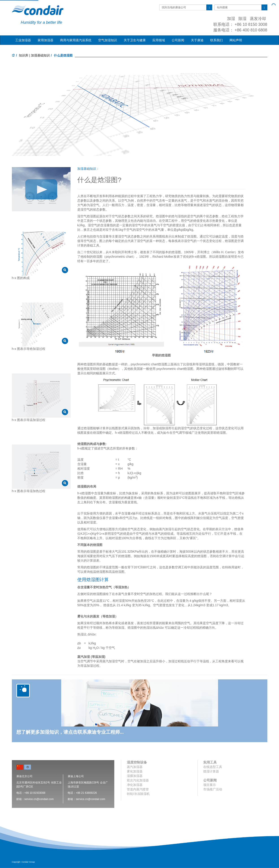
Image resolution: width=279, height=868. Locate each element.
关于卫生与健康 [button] (135, 40)
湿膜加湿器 (135, 776)
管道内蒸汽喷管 (138, 789)
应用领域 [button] (159, 40)
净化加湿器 (135, 785)
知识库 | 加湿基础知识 (34, 55)
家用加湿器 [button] (45, 40)
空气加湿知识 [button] (108, 40)
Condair (38, 10)
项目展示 (210, 785)
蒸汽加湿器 (135, 767)
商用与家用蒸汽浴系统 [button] (76, 40)
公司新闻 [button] (178, 40)
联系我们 (216, 40)
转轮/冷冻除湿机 (138, 794)
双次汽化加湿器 (138, 780)
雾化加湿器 (135, 771)
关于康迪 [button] (197, 40)
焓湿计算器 (211, 771)
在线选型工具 (213, 767)
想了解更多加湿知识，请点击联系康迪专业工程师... (70, 732)
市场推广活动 (213, 789)
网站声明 (236, 40)
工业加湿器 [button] (23, 40)
